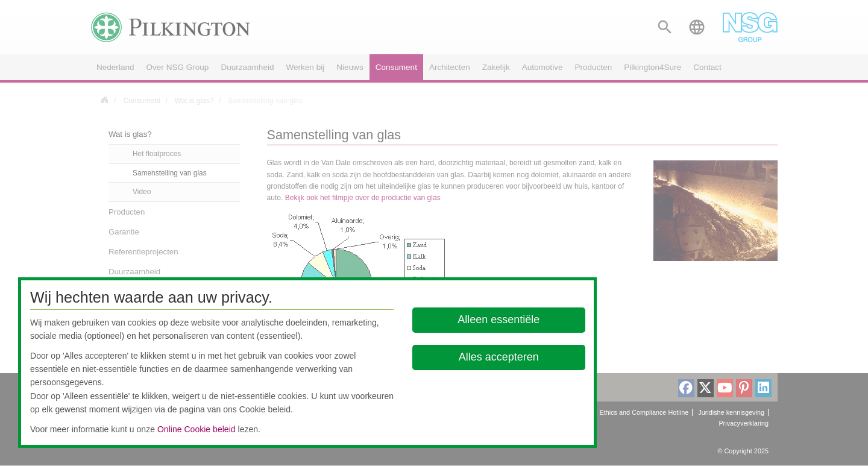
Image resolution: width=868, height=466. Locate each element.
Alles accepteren (499, 357)
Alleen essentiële (499, 320)
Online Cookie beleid (197, 429)
